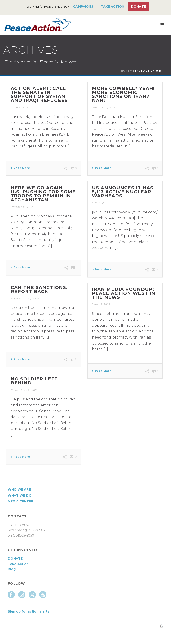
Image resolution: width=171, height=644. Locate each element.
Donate (138, 6)
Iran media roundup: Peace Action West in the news (124, 293)
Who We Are (19, 489)
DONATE (15, 559)
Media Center (20, 501)
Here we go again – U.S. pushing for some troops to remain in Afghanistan (43, 194)
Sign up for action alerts (28, 611)
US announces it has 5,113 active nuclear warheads (123, 192)
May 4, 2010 (100, 203)
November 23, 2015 (24, 107)
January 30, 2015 (103, 107)
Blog (12, 569)
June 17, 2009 (101, 304)
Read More (20, 168)
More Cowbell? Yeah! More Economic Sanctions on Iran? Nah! (123, 94)
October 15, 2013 (22, 207)
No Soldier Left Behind (34, 381)
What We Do (20, 495)
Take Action (112, 6)
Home (125, 71)
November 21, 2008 (24, 390)
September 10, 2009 (25, 299)
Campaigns (83, 6)
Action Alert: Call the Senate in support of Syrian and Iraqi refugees (39, 94)
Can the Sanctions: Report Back (39, 289)
